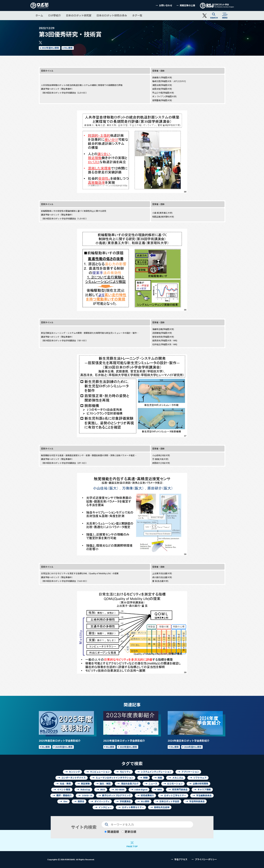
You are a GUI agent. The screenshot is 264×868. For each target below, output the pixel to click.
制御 (145, 778)
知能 (160, 778)
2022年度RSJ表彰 (50, 48)
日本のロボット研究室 (79, 15)
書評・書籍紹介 (64, 796)
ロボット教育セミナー (133, 807)
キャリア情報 (204, 790)
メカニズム (178, 778)
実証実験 (85, 784)
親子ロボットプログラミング (116, 796)
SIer (65, 801)
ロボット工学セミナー (175, 796)
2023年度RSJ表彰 (128, 747)
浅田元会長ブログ (130, 784)
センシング (74, 772)
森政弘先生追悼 (162, 807)
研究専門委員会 (180, 790)
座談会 (81, 801)
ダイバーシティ (102, 801)
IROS (103, 790)
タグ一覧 (137, 15)
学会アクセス (181, 859)
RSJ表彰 (69, 48)
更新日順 (129, 832)
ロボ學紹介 (55, 15)
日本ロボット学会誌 (169, 801)
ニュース (153, 784)
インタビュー (105, 807)
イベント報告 (64, 790)
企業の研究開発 (201, 784)
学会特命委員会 (197, 801)
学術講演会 (125, 801)
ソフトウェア (200, 778)
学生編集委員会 (204, 796)
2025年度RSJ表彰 (64, 747)
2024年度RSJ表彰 (193, 747)
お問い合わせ (166, 5)
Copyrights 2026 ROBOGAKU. (71, 859)
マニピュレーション (100, 772)
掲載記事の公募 (187, 5)
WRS (160, 790)
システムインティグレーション (156, 772)
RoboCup (85, 790)
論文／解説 (105, 784)
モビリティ (125, 772)
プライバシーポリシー (206, 859)
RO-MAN (120, 790)
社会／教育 (65, 784)
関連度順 (112, 832)
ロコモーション (175, 784)
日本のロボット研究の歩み (112, 15)
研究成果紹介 (147, 796)
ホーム (39, 15)
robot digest (141, 790)
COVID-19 (87, 796)
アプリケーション (190, 772)
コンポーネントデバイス (74, 778)
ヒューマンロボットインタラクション (115, 778)
